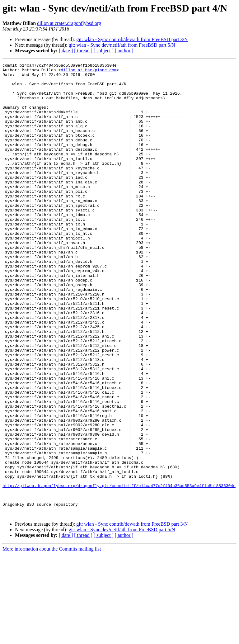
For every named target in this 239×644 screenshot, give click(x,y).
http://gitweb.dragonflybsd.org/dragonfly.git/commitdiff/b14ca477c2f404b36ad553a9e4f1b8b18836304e (119, 571)
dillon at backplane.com (89, 72)
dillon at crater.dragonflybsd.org (69, 23)
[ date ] (66, 51)
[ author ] (124, 51)
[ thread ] (83, 51)
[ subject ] (104, 51)
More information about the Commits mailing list (52, 639)
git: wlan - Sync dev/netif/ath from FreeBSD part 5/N (122, 45)
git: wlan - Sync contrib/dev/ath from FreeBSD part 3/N (132, 39)
